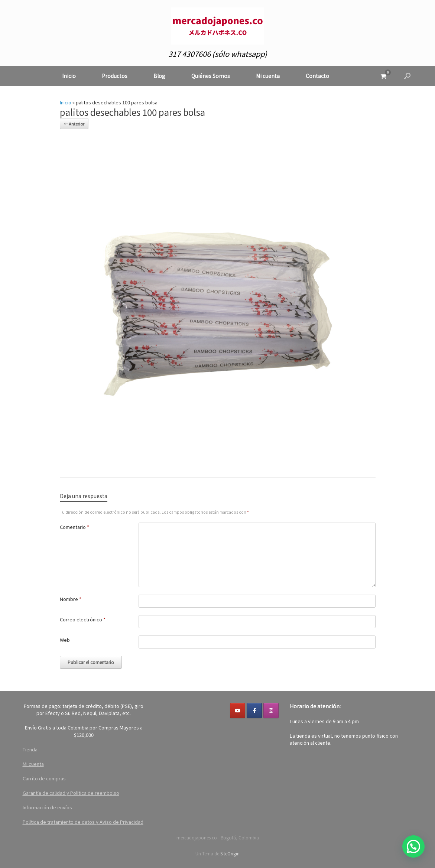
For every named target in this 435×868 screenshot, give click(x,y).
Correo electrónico (83, 619)
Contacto (317, 76)
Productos (115, 76)
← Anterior (74, 124)
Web (65, 640)
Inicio (69, 76)
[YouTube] (238, 711)
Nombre (71, 599)
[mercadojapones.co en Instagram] (271, 711)
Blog (159, 76)
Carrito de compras (44, 778)
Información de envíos (47, 807)
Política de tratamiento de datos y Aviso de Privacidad (83, 822)
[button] (407, 76)
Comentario (74, 527)
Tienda (30, 749)
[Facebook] (254, 711)
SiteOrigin (230, 854)
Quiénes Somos (211, 76)
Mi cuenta (268, 76)
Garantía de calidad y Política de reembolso (71, 793)
